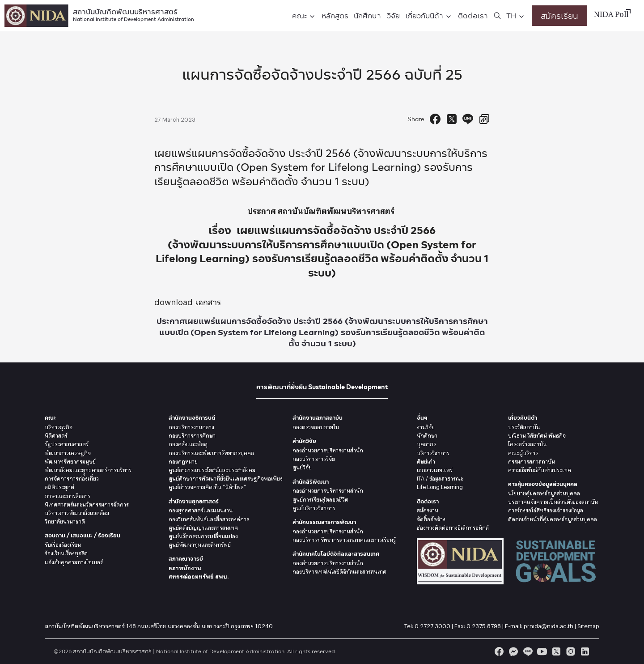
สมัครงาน (428, 509)
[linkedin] (585, 651)
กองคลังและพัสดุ (188, 443)
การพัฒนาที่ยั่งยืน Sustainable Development (322, 387)
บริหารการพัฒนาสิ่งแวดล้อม (77, 512)
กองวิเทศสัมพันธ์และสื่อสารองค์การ (209, 518)
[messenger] (513, 651)
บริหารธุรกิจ (59, 426)
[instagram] (571, 651)
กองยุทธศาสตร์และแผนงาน (201, 509)
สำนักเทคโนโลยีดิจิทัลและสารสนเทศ (336, 554)
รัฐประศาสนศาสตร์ (67, 443)
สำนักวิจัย (304, 441)
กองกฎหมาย (183, 460)
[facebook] (499, 651)
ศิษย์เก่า (426, 460)
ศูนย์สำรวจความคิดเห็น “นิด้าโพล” (207, 486)
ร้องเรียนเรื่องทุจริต (66, 552)
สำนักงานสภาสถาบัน (318, 418)
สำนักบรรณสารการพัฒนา (324, 522)
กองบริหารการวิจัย (314, 458)
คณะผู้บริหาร (523, 452)
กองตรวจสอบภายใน (316, 426)
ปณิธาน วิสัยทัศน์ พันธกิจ (537, 434)
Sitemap (588, 625)
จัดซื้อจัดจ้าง (431, 518)
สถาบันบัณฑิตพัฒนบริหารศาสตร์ (133, 14)
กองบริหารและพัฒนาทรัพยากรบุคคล (211, 452)
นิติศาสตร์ (56, 434)
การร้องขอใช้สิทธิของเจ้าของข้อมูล (546, 509)
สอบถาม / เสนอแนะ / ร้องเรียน (83, 535)
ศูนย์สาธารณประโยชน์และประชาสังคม (212, 469)
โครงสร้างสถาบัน (527, 443)
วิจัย (393, 15)
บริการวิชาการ (433, 452)
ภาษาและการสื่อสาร (68, 495)
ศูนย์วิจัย (302, 466)
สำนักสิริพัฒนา (311, 482)
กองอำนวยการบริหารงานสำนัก (328, 449)
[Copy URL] (484, 119)
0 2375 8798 (484, 625)
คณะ (299, 15)
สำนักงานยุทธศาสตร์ (194, 501)
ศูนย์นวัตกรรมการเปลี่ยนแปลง (203, 535)
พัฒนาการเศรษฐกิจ (68, 452)
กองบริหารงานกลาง (191, 426)
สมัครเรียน (559, 15)
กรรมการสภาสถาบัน (532, 460)
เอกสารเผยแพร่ (435, 469)
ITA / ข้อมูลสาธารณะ (440, 477)
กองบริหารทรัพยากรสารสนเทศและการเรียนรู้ (344, 539)
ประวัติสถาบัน (524, 426)
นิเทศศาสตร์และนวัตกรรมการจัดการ (87, 503)
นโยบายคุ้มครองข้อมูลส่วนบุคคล (544, 492)
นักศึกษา (367, 15)
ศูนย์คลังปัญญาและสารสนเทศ (203, 527)
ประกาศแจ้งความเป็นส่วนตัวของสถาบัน (553, 501)
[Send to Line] (468, 119)
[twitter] (556, 651)
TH (511, 15)
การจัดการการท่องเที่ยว (72, 477)
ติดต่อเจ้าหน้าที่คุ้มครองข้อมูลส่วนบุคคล (553, 518)
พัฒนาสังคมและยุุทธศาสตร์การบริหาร (88, 469)
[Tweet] (452, 119)
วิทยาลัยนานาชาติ (65, 520)
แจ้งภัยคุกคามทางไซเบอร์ (74, 561)
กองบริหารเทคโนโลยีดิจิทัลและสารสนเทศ (339, 570)
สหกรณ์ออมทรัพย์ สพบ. (199, 575)
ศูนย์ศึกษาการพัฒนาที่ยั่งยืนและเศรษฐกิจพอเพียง (226, 477)
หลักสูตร (335, 15)
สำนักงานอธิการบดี (192, 418)
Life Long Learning (440, 486)
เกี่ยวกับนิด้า (424, 15)
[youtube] (542, 651)
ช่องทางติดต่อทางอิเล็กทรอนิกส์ (453, 527)
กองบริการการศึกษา (192, 434)
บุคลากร (426, 443)
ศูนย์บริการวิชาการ (314, 507)
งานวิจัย (426, 426)
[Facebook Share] (435, 119)
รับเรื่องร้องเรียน (63, 544)
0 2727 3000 (432, 625)
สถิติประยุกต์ (59, 486)
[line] (528, 651)
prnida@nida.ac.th (549, 625)
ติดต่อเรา (473, 15)
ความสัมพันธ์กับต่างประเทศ (540, 469)
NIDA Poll (611, 15)
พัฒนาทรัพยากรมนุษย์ (70, 460)
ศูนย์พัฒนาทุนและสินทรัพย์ (200, 544)
